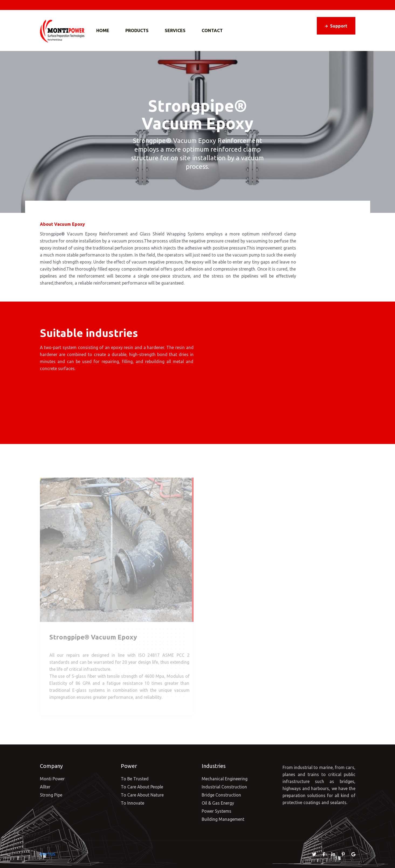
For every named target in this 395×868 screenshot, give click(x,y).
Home (103, 30)
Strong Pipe (51, 795)
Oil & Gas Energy (218, 803)
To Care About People (142, 787)
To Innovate (133, 803)
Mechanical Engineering (225, 779)
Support (336, 26)
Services (175, 30)
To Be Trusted (135, 779)
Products (137, 30)
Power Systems (217, 811)
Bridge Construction (221, 795)
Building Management (223, 819)
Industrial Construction (224, 787)
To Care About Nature (142, 795)
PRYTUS (48, 854)
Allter (45, 787)
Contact (212, 30)
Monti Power (52, 779)
